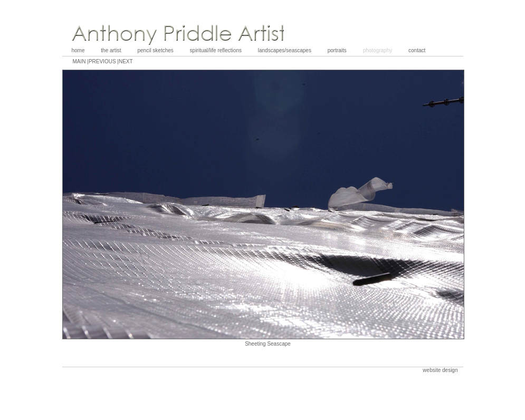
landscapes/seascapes (285, 50)
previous (103, 61)
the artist (111, 50)
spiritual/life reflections (216, 50)
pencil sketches (155, 50)
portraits (337, 50)
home (78, 50)
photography (378, 50)
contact (417, 50)
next (126, 61)
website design (440, 370)
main (80, 61)
